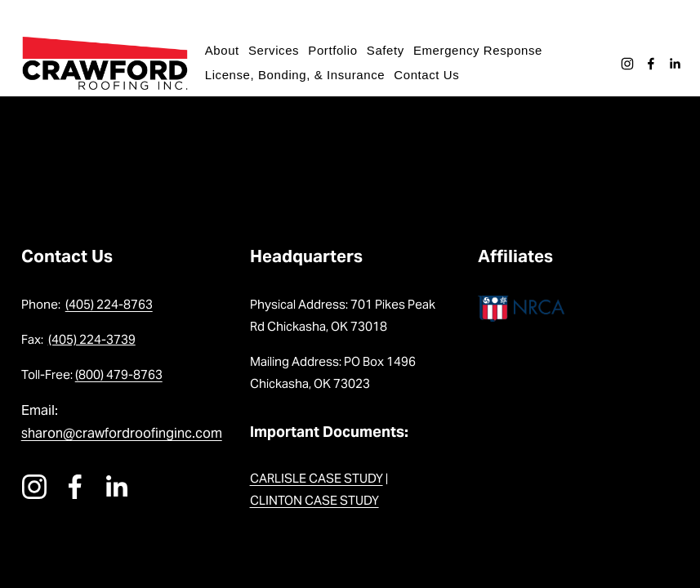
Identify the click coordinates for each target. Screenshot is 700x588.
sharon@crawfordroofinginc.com (122, 433)
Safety (389, 50)
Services (277, 50)
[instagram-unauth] (624, 64)
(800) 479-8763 (119, 374)
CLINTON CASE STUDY (314, 500)
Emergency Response (481, 50)
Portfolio (336, 50)
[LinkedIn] (671, 64)
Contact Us (430, 75)
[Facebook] (648, 64)
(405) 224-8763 (109, 304)
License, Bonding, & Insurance (298, 75)
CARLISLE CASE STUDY (317, 478)
